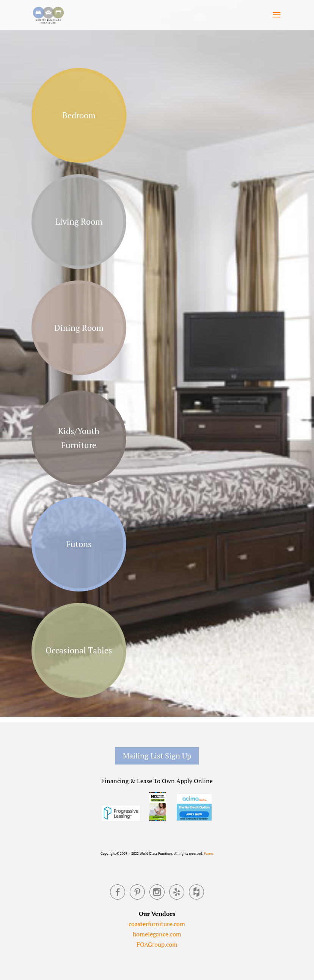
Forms (209, 854)
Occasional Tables (79, 650)
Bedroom (79, 115)
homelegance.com (157, 934)
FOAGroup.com (157, 944)
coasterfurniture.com (157, 924)
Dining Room (79, 328)
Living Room (79, 221)
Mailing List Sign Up (157, 756)
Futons (79, 544)
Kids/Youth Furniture (79, 438)
